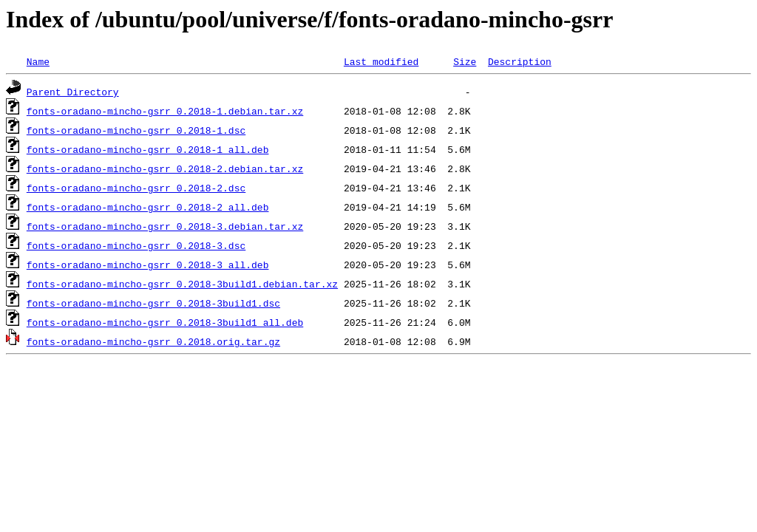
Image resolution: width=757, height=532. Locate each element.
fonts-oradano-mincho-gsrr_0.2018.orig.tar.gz (153, 341)
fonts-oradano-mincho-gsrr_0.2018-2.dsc (136, 188)
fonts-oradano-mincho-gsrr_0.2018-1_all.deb (148, 149)
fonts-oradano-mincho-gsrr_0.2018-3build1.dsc (153, 303)
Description (520, 61)
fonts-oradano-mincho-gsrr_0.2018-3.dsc (136, 245)
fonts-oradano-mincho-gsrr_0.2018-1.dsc (136, 130)
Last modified (381, 61)
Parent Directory (73, 92)
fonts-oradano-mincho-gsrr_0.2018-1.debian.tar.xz (165, 111)
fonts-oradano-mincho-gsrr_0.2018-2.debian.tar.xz (165, 168)
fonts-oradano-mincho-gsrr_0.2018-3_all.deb (148, 265)
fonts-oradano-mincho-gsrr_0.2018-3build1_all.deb (165, 322)
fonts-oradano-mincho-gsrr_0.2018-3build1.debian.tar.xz (182, 284)
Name (38, 61)
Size (465, 61)
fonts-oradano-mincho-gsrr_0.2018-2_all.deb (148, 207)
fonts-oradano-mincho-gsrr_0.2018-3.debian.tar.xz (165, 226)
